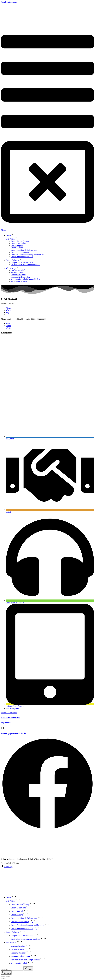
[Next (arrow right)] (4, 979)
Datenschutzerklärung (10, 718)
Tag (7, 312)
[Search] (6, 973)
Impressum (6, 722)
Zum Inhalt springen (9, 2)
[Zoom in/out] (9, 976)
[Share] (4, 976)
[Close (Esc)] (2, 976)
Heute (8, 326)
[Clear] (28, 968)
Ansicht (9, 713)
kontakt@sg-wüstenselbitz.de (13, 733)
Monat (9, 308)
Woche (9, 310)
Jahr (28, 319)
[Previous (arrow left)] (2, 979)
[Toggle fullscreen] (7, 976)
